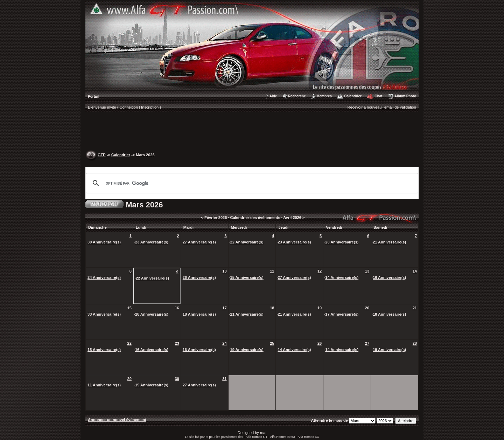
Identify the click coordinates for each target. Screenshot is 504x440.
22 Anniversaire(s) (247, 242)
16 (177, 308)
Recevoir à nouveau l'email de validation (382, 107)
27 (367, 343)
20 (367, 308)
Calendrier (353, 96)
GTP (101, 155)
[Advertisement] (252, 132)
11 (272, 271)
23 (177, 343)
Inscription (150, 107)
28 (415, 343)
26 (320, 343)
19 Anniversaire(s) (247, 350)
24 (224, 343)
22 (129, 343)
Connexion (129, 107)
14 (415, 271)
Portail (93, 97)
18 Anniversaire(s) (199, 314)
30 (177, 379)
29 (129, 379)
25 (272, 343)
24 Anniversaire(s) (104, 277)
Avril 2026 (292, 218)
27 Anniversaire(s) (199, 242)
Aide (273, 96)
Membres (324, 96)
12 (320, 271)
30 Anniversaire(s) (104, 242)
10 (224, 271)
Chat (378, 96)
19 (320, 308)
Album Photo (405, 96)
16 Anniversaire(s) (389, 277)
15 (129, 308)
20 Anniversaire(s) (342, 242)
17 (224, 308)
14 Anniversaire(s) (342, 277)
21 (415, 308)
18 (272, 308)
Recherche (297, 96)
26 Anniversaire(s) (199, 277)
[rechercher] (251, 183)
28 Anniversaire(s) (152, 314)
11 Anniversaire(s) (104, 385)
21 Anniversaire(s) (389, 242)
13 (367, 271)
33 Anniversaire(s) (104, 314)
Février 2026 (216, 218)
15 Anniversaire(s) (247, 277)
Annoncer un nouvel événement (117, 420)
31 (224, 379)
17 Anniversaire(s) (342, 314)
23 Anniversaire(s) (152, 242)
